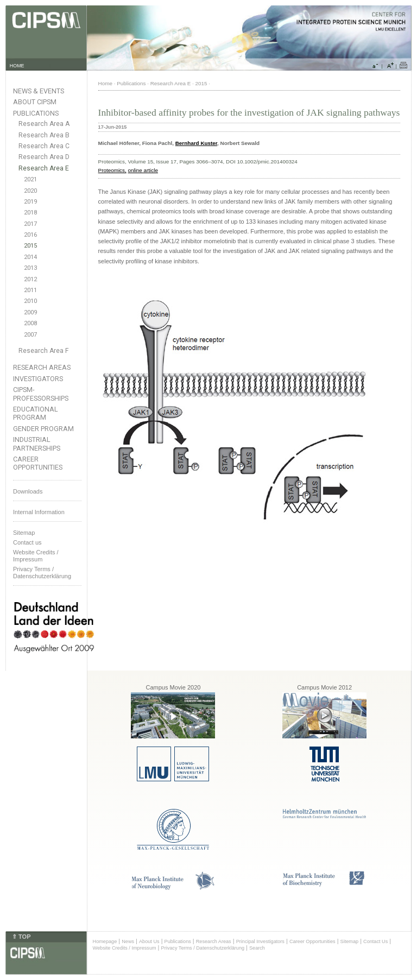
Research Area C (44, 146)
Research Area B (44, 135)
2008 (30, 323)
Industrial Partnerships (37, 444)
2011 (30, 290)
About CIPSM (35, 102)
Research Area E (44, 168)
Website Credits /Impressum (36, 556)
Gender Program (43, 429)
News (128, 941)
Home (105, 83)
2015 (30, 246)
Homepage (105, 941)
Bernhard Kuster (196, 143)
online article (143, 170)
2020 (30, 191)
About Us (149, 941)
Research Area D (44, 157)
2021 (30, 179)
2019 (30, 202)
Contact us (27, 542)
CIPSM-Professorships (41, 394)
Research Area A (44, 124)
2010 (30, 301)
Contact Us (375, 941)
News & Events (39, 91)
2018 (30, 213)
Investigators (38, 379)
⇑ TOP (21, 937)
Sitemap (24, 533)
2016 (30, 235)
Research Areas (42, 367)
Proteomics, (112, 170)
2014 (30, 257)
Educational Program (36, 413)
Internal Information (39, 512)
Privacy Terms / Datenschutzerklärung (42, 573)
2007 (30, 335)
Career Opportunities (38, 463)
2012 (30, 279)
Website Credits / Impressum (125, 948)
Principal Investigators (260, 941)
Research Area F (44, 351)
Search (257, 948)
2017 (30, 224)
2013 (30, 268)
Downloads (28, 491)
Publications (36, 113)
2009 (30, 312)
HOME (17, 66)
